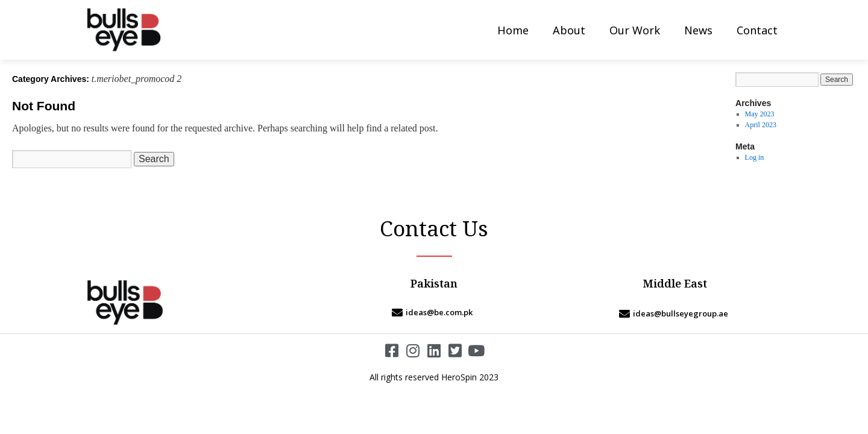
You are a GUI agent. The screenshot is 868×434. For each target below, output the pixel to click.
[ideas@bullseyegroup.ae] (675, 313)
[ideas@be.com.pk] (434, 312)
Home (513, 30)
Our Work (635, 30)
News (698, 30)
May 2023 (760, 114)
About (569, 30)
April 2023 (761, 125)
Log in (755, 157)
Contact (757, 30)
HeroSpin (459, 377)
